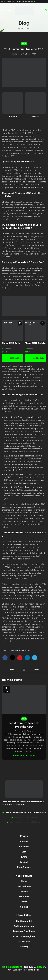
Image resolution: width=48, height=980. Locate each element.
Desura (19, 54)
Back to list (24, 669)
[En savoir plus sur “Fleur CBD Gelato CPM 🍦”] (35, 358)
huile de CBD (8, 651)
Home (21, 29)
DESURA (41, 967)
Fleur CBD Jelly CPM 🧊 (11, 344)
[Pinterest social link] (20, 658)
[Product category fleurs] (13, 106)
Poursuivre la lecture (24, 756)
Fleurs (4, 346)
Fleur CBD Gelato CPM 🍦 (35, 344)
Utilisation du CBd (22, 651)
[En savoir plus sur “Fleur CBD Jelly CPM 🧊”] (13, 358)
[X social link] (12, 658)
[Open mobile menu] (7, 11)
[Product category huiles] (35, 106)
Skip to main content (26, 1)
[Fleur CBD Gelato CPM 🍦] (35, 331)
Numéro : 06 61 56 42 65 (26, 817)
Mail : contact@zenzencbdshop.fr (26, 822)
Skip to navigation (8, 1)
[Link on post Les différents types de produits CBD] (24, 699)
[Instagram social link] (25, 975)
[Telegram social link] (35, 658)
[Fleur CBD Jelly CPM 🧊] (13, 331)
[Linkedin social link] (27, 658)
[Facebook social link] (5, 658)
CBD (28, 29)
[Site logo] (25, 10)
